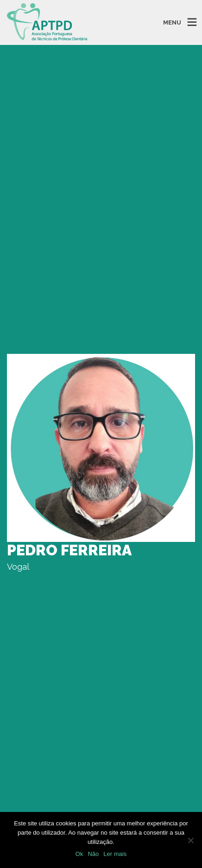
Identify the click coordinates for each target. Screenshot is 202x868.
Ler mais (115, 854)
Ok (79, 854)
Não (93, 854)
